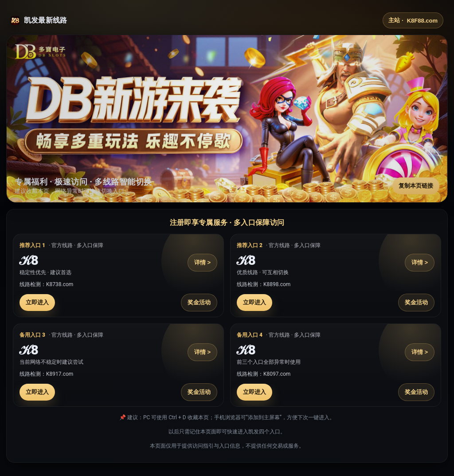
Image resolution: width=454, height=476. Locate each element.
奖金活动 (199, 302)
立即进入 (37, 302)
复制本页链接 (416, 186)
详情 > (202, 262)
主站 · (413, 20)
